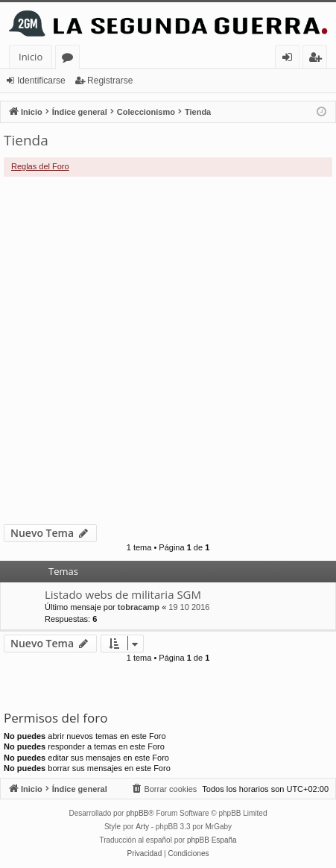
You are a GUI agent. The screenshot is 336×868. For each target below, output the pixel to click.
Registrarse (110, 81)
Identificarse (41, 81)
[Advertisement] (168, 350)
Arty (142, 827)
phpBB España (212, 840)
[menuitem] (164, 789)
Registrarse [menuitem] (318, 59)
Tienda (26, 140)
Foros (70, 59)
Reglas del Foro (40, 166)
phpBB (137, 813)
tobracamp (139, 607)
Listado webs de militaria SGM (123, 594)
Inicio (31, 57)
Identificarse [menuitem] (291, 59)
